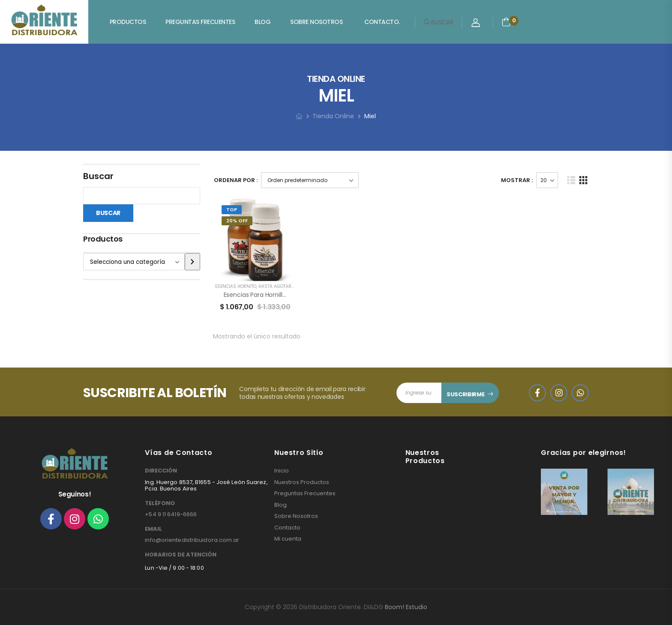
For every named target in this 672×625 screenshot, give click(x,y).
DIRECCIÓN (161, 471)
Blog (262, 22)
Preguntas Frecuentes (200, 22)
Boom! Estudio (406, 607)
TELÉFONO (160, 503)
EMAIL (153, 529)
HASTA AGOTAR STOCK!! (284, 286)
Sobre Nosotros (316, 22)
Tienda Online (333, 116)
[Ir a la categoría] (192, 262)
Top (232, 209)
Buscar (98, 176)
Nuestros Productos (302, 482)
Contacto (287, 528)
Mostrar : (517, 180)
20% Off (237, 221)
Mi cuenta (288, 539)
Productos (128, 22)
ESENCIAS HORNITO (236, 286)
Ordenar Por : (236, 180)
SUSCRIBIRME (465, 394)
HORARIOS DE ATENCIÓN (181, 555)
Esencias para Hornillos (256, 295)
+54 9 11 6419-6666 (171, 514)
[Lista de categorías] (134, 262)
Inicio (282, 471)
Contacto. (382, 22)
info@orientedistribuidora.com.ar (192, 540)
